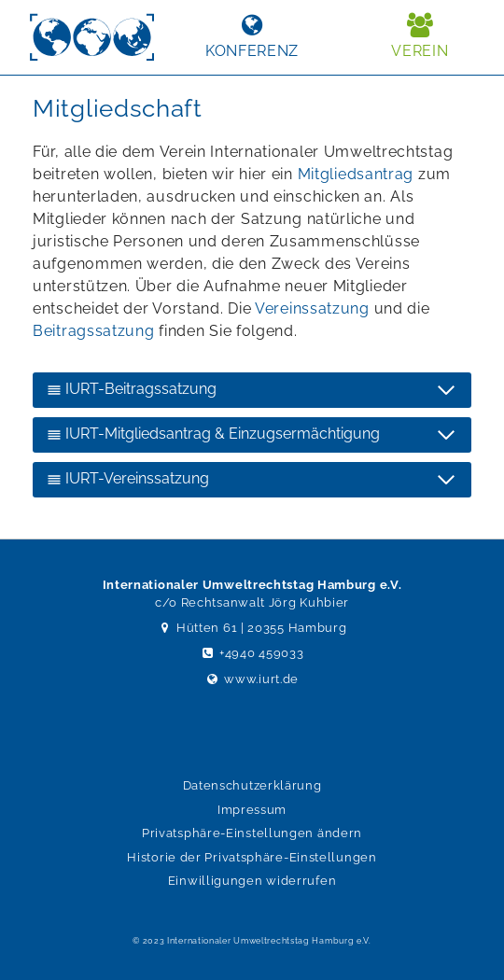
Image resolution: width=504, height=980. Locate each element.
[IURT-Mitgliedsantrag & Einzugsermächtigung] (252, 435)
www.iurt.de (252, 679)
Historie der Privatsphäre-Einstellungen (252, 857)
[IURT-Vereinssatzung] (252, 480)
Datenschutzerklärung (252, 785)
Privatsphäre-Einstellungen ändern (252, 833)
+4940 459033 (252, 653)
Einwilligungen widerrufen (252, 881)
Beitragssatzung (94, 331)
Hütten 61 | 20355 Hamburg (252, 628)
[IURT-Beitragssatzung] (252, 390)
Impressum (252, 810)
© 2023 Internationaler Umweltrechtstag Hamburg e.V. (252, 941)
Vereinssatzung (312, 308)
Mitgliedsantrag (356, 174)
